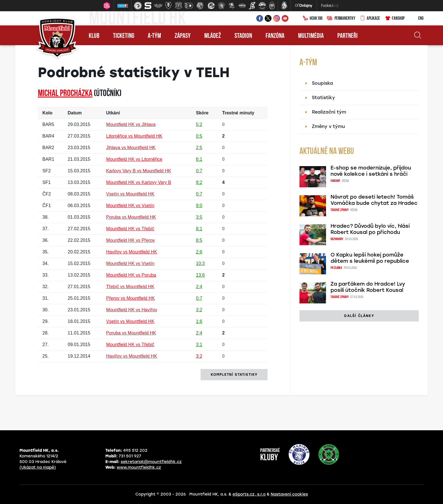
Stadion (243, 36)
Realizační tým (329, 112)
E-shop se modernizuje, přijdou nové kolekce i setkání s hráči (371, 171)
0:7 (199, 171)
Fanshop (395, 19)
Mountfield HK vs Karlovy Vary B (139, 182)
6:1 (199, 159)
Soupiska (323, 83)
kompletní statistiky (234, 375)
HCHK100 (312, 19)
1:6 (199, 321)
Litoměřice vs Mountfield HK (134, 136)
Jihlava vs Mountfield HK (131, 148)
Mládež (213, 36)
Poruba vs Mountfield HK (131, 217)
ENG (416, 19)
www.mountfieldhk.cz (139, 467)
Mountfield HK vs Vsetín (130, 206)
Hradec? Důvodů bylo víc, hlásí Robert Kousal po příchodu (370, 229)
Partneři (348, 36)
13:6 (200, 275)
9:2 (199, 182)
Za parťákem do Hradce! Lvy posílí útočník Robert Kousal (368, 287)
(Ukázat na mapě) (38, 467)
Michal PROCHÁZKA (65, 94)
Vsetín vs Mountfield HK (130, 194)
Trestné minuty (238, 113)
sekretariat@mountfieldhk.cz (151, 462)
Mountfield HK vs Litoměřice (134, 159)
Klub (94, 36)
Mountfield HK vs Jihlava (131, 124)
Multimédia (311, 36)
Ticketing (124, 36)
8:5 (199, 240)
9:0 (199, 206)
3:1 (199, 345)
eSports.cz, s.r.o (249, 494)
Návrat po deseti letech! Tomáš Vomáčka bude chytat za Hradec (374, 200)
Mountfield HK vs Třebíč (130, 229)
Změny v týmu (328, 126)
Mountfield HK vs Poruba (131, 275)
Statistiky (323, 98)
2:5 (199, 148)
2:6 (199, 252)
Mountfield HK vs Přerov (131, 240)
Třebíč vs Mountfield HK (130, 287)
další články (359, 316)
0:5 (199, 136)
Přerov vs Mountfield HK (131, 298)
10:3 (200, 263)
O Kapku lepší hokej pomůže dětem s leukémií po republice (370, 258)
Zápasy (183, 36)
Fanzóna (275, 36)
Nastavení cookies (289, 494)
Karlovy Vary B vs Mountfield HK (139, 171)
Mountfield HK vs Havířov (132, 310)
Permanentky (341, 19)
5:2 (199, 124)
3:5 (199, 217)
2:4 (199, 287)
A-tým (154, 36)
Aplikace (370, 19)
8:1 (199, 229)
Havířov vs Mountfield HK (132, 252)
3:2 (199, 310)
